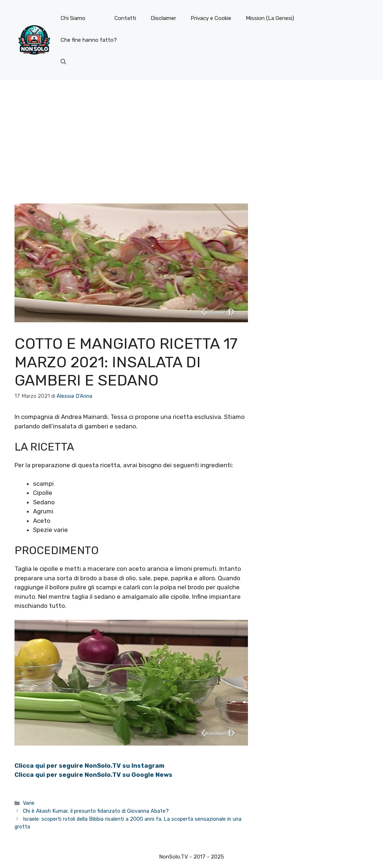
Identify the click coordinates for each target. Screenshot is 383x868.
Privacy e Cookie (211, 18)
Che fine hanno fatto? (89, 40)
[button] (63, 62)
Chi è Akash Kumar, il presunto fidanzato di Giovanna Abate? (96, 811)
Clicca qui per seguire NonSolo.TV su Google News (93, 775)
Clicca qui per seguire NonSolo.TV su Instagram (89, 766)
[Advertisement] (191, 134)
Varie (29, 803)
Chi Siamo (73, 18)
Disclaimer (163, 18)
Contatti (125, 18)
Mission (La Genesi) (270, 18)
